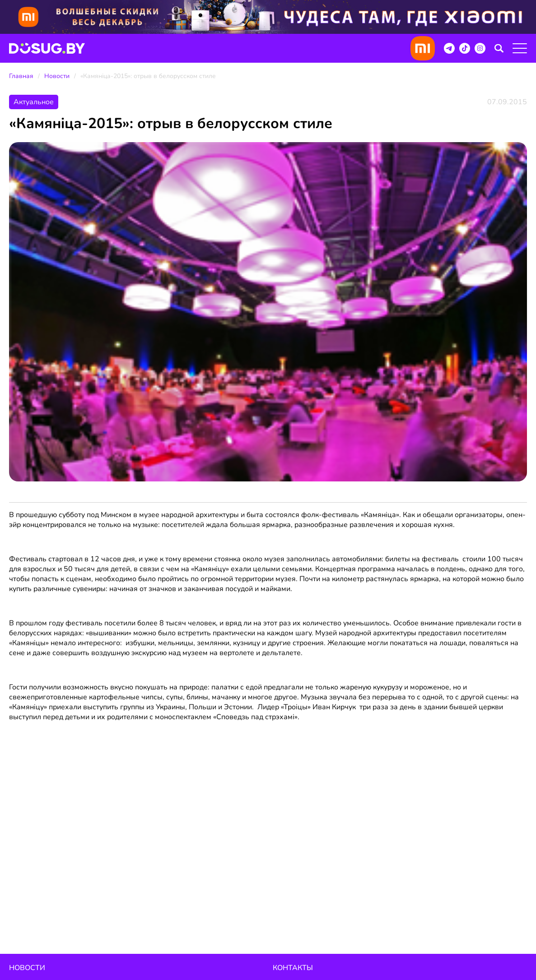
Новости (57, 76)
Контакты (293, 968)
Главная (21, 76)
